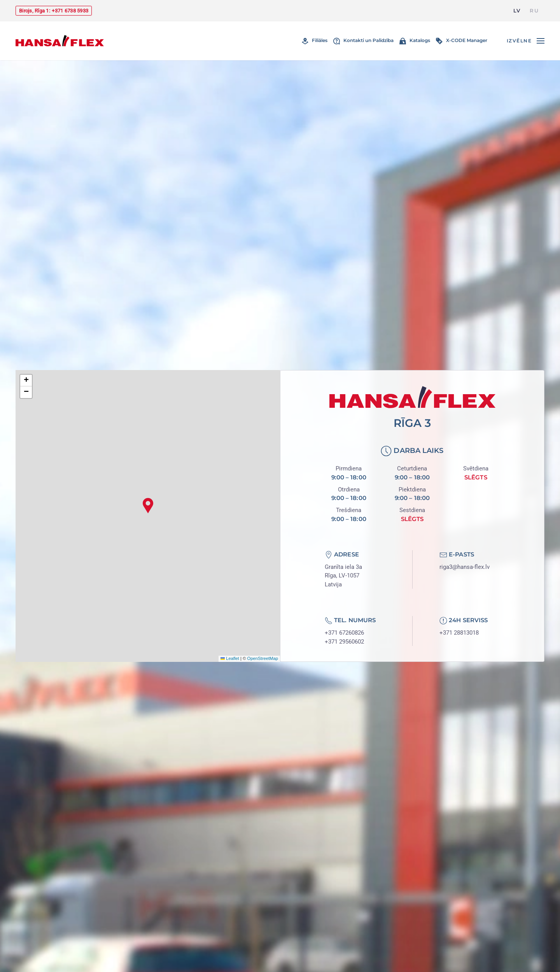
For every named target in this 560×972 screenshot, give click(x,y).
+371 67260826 (344, 633)
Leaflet (230, 658)
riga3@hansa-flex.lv (465, 567)
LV (517, 11)
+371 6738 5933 (70, 11)
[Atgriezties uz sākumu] (60, 41)
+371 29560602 (344, 642)
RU (534, 11)
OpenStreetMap (263, 658)
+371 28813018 (459, 633)
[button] (526, 41)
